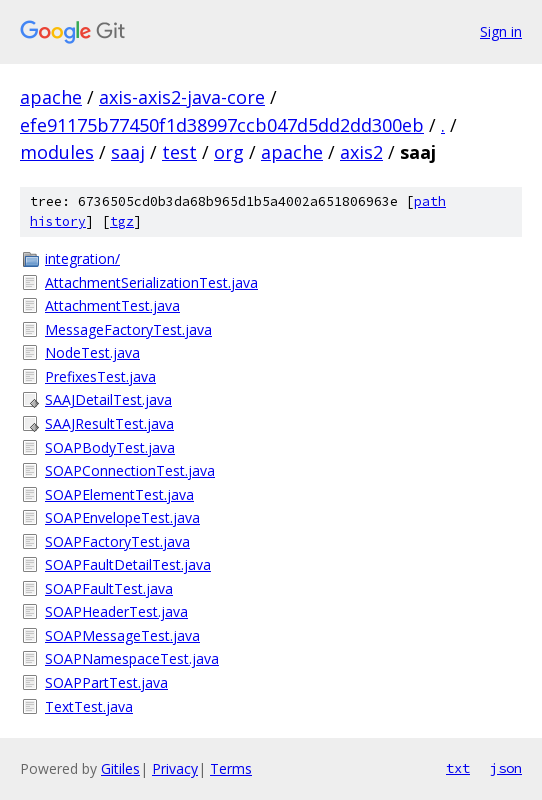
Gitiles (120, 768)
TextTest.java (89, 706)
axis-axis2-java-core (182, 97)
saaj (128, 152)
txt (458, 768)
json (506, 768)
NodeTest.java (92, 352)
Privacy (175, 768)
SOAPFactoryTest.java (117, 541)
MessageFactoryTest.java (128, 329)
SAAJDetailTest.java (108, 399)
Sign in (501, 31)
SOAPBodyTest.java (110, 447)
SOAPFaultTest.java (109, 588)
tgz (122, 221)
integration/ (82, 258)
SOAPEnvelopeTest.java (122, 517)
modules (57, 152)
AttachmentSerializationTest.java (151, 282)
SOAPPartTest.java (106, 682)
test (179, 152)
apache (51, 97)
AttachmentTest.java (112, 305)
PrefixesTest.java (100, 376)
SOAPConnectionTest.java (130, 470)
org (229, 152)
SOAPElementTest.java (119, 494)
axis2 (361, 152)
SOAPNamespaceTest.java (132, 658)
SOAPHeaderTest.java (116, 611)
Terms (231, 768)
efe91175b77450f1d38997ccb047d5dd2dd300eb (222, 125)
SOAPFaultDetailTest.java (128, 564)
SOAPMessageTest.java (122, 635)
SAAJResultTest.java (109, 423)
